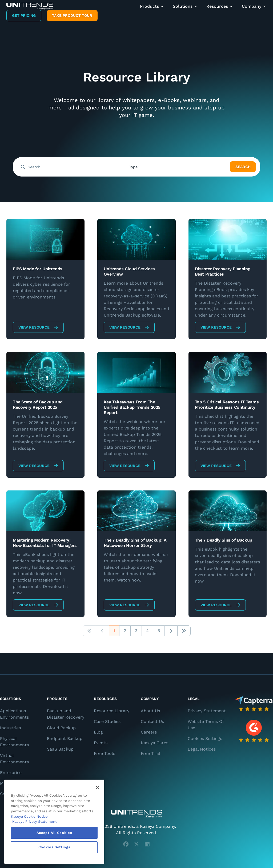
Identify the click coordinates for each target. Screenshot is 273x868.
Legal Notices (202, 749)
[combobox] (177, 167)
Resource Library (112, 711)
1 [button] (114, 631)
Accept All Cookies (54, 833)
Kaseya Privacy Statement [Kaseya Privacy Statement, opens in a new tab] (35, 822)
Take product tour (72, 15)
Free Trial (150, 753)
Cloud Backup (61, 728)
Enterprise (11, 773)
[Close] (98, 788)
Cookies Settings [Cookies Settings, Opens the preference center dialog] (54, 847)
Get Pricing (24, 15)
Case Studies (107, 721)
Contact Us (152, 721)
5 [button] (159, 631)
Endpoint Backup (65, 738)
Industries (10, 728)
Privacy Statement (207, 711)
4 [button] (147, 631)
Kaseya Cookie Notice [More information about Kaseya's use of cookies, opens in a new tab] (29, 816)
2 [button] (125, 631)
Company (254, 6)
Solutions (185, 6)
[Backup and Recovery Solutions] (30, 6)
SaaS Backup (60, 749)
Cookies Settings (205, 738)
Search (243, 167)
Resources (220, 6)
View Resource (38, 327)
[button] (89, 631)
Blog (98, 732)
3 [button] (136, 631)
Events (101, 743)
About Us (150, 711)
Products (152, 6)
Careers (149, 732)
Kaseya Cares (154, 743)
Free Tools (105, 753)
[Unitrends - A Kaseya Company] (136, 814)
